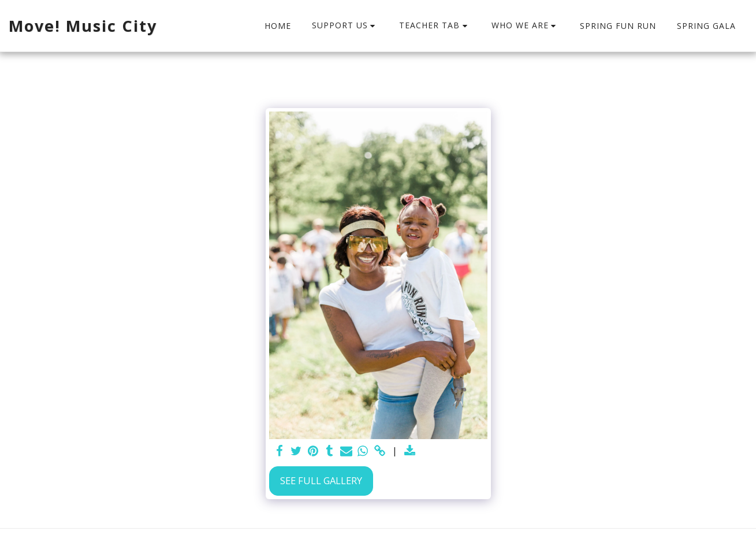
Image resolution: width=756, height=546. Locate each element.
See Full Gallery (321, 480)
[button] (345, 26)
